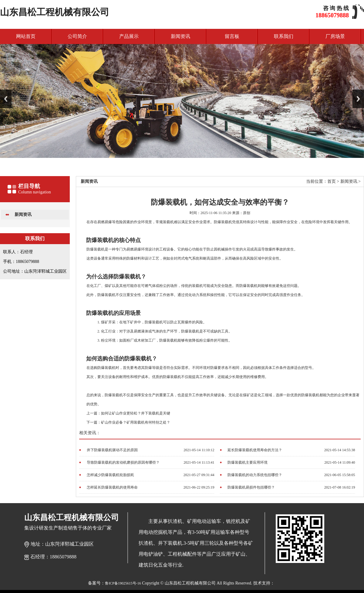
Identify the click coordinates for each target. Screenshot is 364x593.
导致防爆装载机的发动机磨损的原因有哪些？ (123, 462)
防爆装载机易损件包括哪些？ (251, 487)
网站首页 (26, 36)
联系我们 (284, 36)
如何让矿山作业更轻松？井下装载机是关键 (136, 413)
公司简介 (77, 36)
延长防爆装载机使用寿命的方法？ (255, 450)
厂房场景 (335, 36)
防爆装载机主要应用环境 (248, 462)
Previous (6, 99)
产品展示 (129, 36)
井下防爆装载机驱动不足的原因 (112, 450)
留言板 (232, 36)
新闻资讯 (180, 36)
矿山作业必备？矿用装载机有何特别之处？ (136, 422)
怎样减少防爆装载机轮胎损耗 (110, 475)
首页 (332, 181)
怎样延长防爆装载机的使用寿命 (112, 487)
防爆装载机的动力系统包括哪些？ (255, 475)
